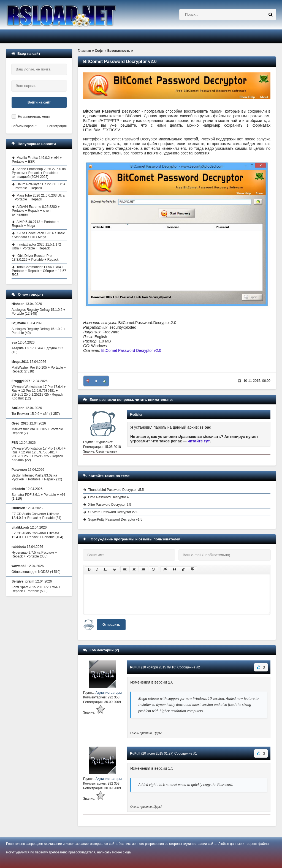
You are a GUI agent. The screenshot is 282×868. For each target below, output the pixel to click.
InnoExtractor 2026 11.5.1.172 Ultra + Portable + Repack (36, 246)
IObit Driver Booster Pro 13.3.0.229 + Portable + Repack (35, 258)
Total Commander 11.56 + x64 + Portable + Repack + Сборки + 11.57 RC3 (39, 271)
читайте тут (199, 441)
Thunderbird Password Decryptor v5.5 (116, 490)
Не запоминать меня (34, 117)
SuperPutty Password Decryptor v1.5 (115, 519)
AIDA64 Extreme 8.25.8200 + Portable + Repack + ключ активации (36, 211)
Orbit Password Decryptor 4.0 (110, 497)
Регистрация (57, 126)
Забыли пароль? (24, 126)
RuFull (135, 667)
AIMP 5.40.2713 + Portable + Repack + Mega (36, 224)
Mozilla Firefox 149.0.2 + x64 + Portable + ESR (37, 160)
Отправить (111, 625)
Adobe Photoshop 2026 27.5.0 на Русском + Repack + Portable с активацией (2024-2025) (39, 173)
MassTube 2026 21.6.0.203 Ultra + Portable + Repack (38, 197)
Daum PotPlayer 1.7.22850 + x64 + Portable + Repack (39, 186)
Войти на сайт (39, 102)
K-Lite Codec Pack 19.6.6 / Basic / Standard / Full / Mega (38, 235)
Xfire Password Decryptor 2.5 (110, 505)
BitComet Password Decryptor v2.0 (131, 350)
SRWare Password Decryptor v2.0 (113, 512)
